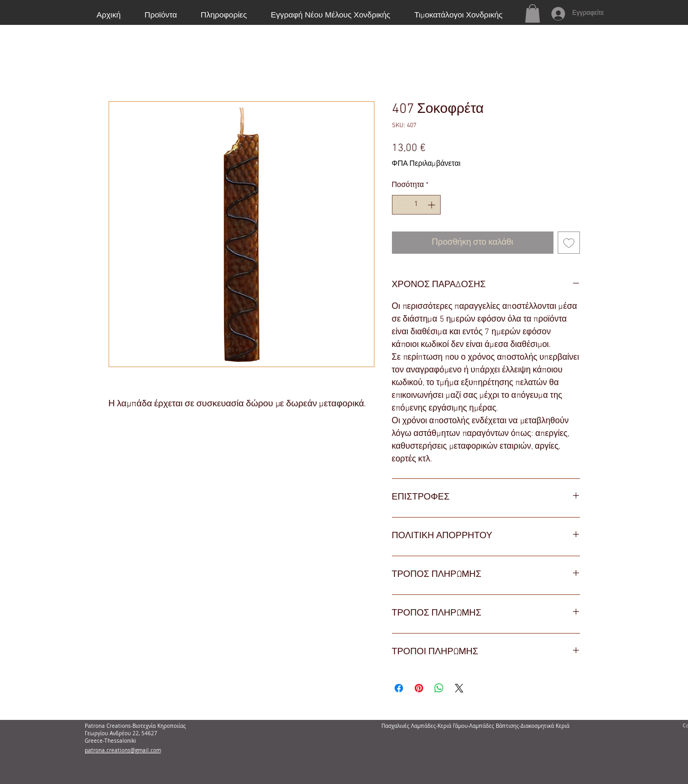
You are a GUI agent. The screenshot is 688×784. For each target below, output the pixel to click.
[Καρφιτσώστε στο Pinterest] (419, 688)
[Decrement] (400, 205)
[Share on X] (459, 688)
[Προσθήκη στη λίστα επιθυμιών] (569, 243)
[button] (533, 14)
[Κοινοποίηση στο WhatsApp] (439, 688)
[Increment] (432, 205)
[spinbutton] (416, 205)
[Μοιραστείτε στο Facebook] (399, 688)
